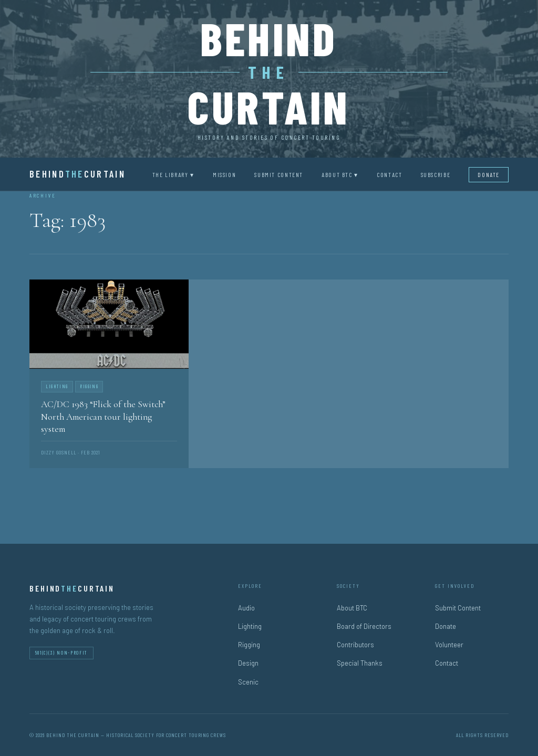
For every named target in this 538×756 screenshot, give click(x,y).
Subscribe (436, 174)
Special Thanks (360, 663)
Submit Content (279, 174)
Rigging (249, 645)
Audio (246, 608)
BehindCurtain (77, 174)
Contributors (355, 645)
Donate (489, 174)
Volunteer (449, 645)
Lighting (250, 626)
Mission (224, 174)
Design (248, 663)
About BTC (352, 608)
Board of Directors (364, 626)
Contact (389, 174)
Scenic (248, 682)
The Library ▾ (173, 174)
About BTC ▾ (340, 174)
